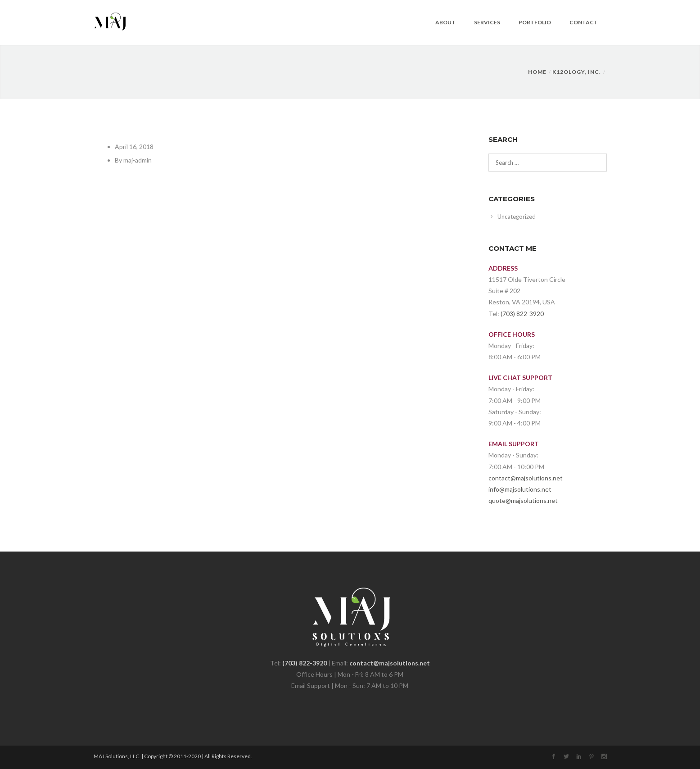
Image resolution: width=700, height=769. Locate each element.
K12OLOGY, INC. (577, 72)
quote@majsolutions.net (523, 500)
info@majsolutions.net (520, 489)
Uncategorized (517, 217)
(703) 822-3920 (522, 314)
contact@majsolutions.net (526, 478)
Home (537, 72)
